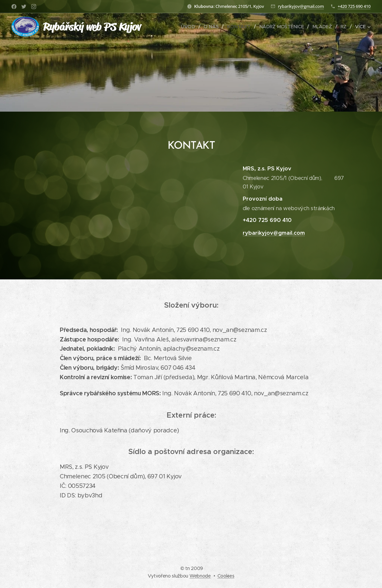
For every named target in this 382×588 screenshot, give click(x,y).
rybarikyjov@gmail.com (301, 6)
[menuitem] (191, 27)
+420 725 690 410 (354, 6)
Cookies (226, 576)
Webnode (200, 576)
